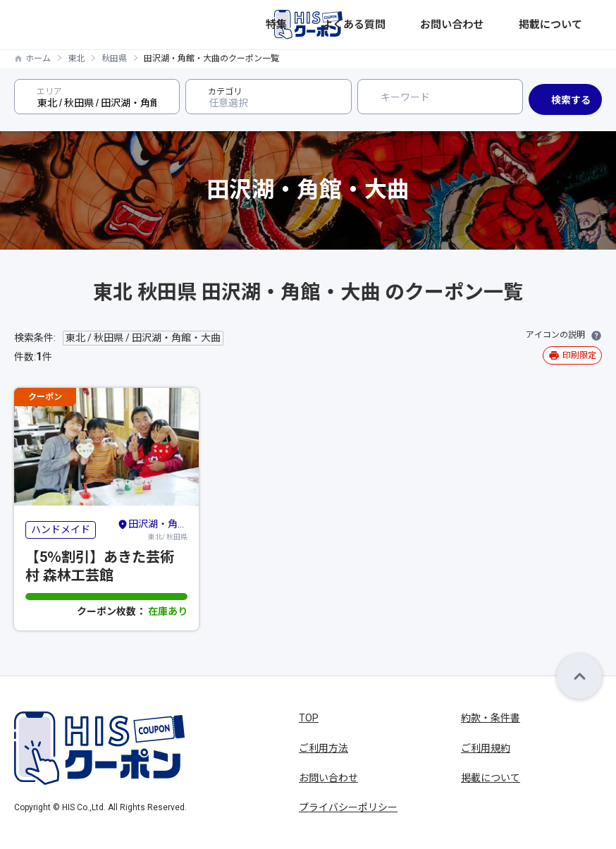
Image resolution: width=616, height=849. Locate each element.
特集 (407, 24)
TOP (309, 718)
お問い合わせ (512, 24)
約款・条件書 (491, 718)
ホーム (38, 59)
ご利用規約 (486, 748)
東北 (76, 59)
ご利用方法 (324, 748)
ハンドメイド (61, 530)
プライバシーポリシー (348, 807)
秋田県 (114, 59)
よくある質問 (450, 24)
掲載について (574, 24)
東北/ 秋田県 (152, 529)
